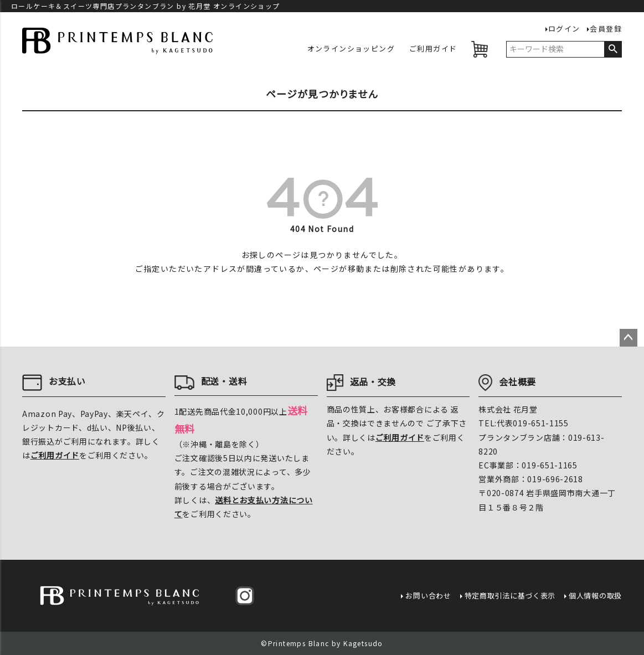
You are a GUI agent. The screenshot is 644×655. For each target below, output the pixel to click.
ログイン (564, 29)
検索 (613, 49)
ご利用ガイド (433, 49)
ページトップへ (628, 338)
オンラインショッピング (351, 49)
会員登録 (606, 29)
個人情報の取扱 (595, 595)
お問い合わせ (428, 595)
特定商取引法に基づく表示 (510, 595)
